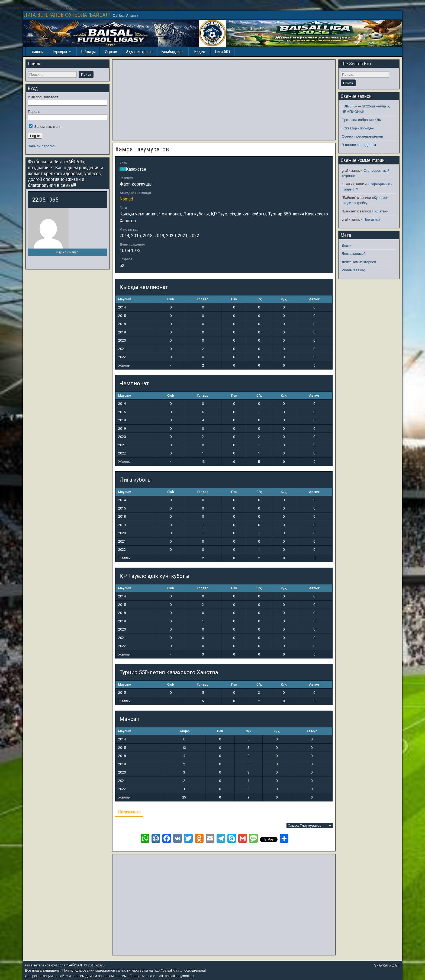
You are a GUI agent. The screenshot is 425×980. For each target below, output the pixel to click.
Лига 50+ (223, 52)
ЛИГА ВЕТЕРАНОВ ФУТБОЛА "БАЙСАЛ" (67, 15)
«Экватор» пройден (358, 128)
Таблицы (88, 52)
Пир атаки (380, 211)
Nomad (126, 199)
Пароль (34, 112)
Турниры (59, 52)
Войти (347, 245)
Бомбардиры (173, 52)
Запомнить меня (45, 127)
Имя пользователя (43, 97)
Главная (37, 52)
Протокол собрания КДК (361, 120)
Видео (200, 52)
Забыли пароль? (41, 146)
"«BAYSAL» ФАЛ (387, 966)
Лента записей (354, 254)
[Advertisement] (224, 100)
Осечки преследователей (362, 136)
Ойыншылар (129, 811)
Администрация (140, 52)
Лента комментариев (359, 262)
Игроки (111, 52)
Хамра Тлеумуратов (142, 149)
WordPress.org (353, 270)
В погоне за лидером (359, 145)
